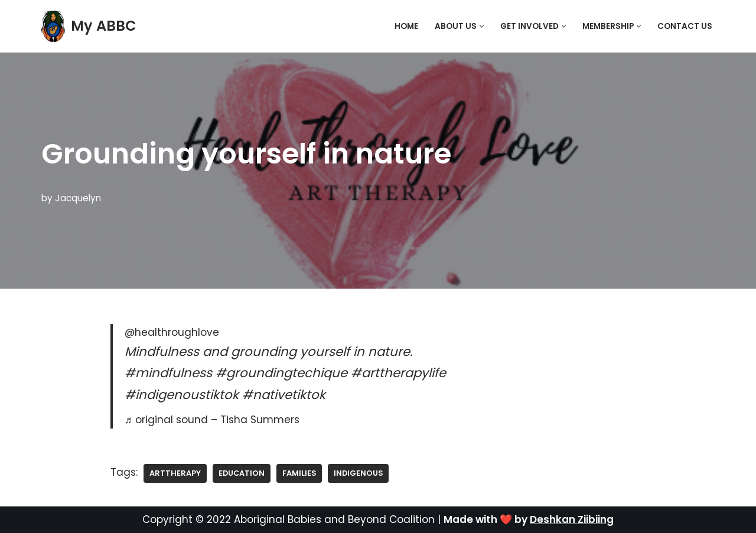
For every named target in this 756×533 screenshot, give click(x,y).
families (299, 473)
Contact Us (685, 26)
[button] (482, 26)
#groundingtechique (281, 373)
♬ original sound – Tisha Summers (212, 420)
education (242, 473)
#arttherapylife (398, 373)
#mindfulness (168, 373)
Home (406, 26)
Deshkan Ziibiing (572, 519)
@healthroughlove (172, 332)
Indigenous (358, 473)
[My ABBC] (89, 26)
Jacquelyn (78, 198)
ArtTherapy (175, 473)
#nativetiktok (284, 395)
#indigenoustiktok (182, 395)
